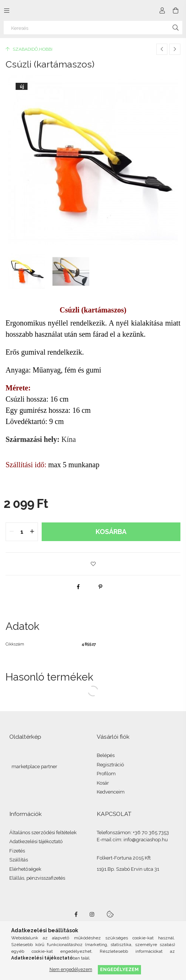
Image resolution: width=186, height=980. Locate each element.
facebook (76, 914)
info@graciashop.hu (146, 840)
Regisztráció (110, 765)
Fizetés (17, 851)
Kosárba (111, 532)
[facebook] (78, 587)
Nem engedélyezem (71, 969)
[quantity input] (22, 532)
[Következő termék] (175, 49)
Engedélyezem (119, 969)
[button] (93, 564)
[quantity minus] (12, 532)
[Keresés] (93, 28)
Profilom (106, 774)
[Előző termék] (162, 49)
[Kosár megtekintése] (176, 10)
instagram (92, 914)
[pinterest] (100, 587)
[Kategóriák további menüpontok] (7, 10)
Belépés (106, 755)
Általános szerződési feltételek (43, 833)
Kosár (103, 783)
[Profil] (162, 10)
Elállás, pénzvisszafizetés (37, 878)
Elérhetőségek (25, 869)
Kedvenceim (111, 792)
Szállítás (19, 860)
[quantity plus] (32, 532)
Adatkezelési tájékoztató (36, 841)
